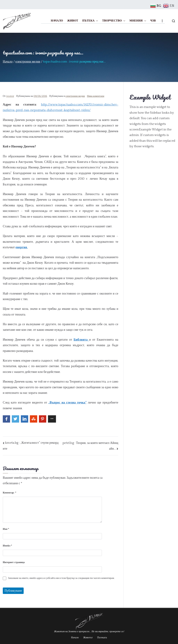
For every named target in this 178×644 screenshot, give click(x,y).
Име (6, 529)
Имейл (7, 546)
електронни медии (75, 96)
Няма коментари (96, 96)
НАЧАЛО (57, 21)
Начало (75, 638)
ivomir (10, 96)
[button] (96, 21)
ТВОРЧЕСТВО (114, 21)
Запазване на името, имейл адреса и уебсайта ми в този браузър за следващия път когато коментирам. (61, 578)
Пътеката (102, 638)
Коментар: (9, 493)
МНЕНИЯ (138, 21)
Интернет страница (14, 562)
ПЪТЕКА (90, 21)
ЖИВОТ (73, 21)
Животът (88, 638)
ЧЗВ (153, 21)
